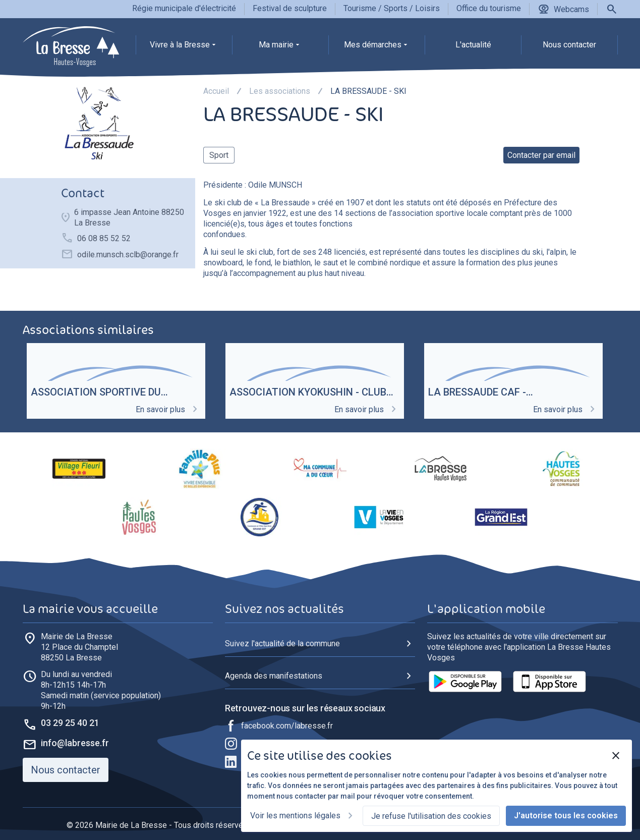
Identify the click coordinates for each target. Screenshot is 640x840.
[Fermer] (616, 756)
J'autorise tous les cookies (566, 816)
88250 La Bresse (79, 647)
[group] (184, 47)
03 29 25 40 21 (70, 723)
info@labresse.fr (75, 743)
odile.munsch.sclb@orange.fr (128, 255)
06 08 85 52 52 (104, 238)
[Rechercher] (612, 9)
